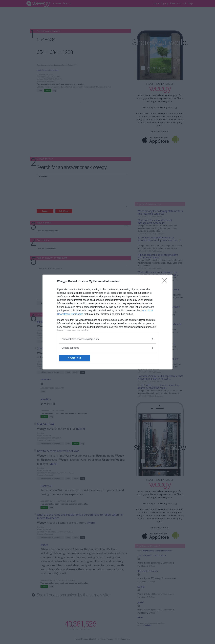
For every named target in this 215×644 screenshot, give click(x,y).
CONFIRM (75, 358)
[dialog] (107, 322)
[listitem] (107, 339)
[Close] (166, 281)
